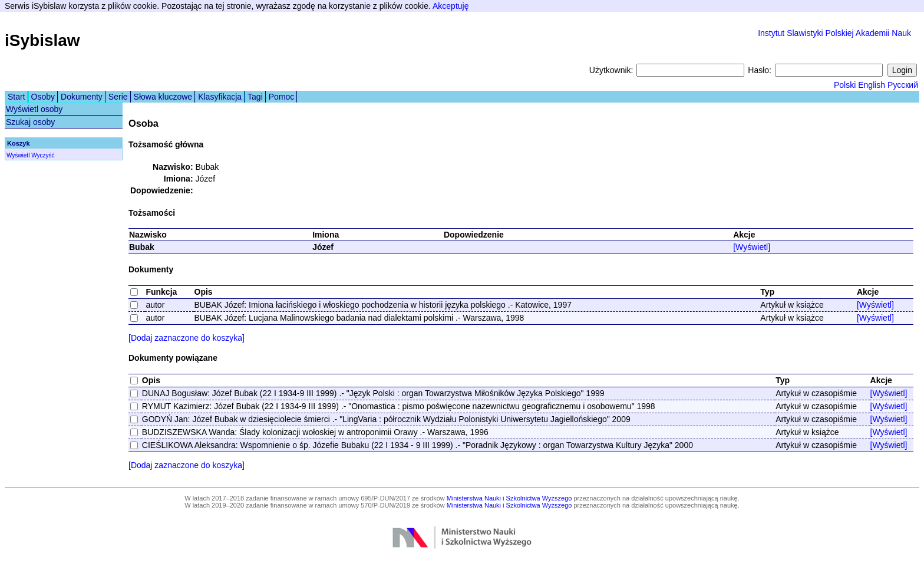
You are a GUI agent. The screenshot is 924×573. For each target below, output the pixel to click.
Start (16, 97)
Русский (903, 85)
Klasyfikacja (220, 97)
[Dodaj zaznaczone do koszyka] (187, 338)
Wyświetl (18, 155)
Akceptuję (451, 6)
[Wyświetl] (752, 247)
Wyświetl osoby (34, 109)
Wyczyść (43, 155)
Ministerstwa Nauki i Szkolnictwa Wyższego (509, 498)
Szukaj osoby (30, 122)
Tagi (255, 97)
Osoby (43, 97)
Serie (118, 97)
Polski (845, 85)
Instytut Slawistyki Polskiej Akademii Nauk (834, 33)
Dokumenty (82, 97)
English (872, 85)
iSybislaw (42, 40)
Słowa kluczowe (163, 97)
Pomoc (282, 97)
